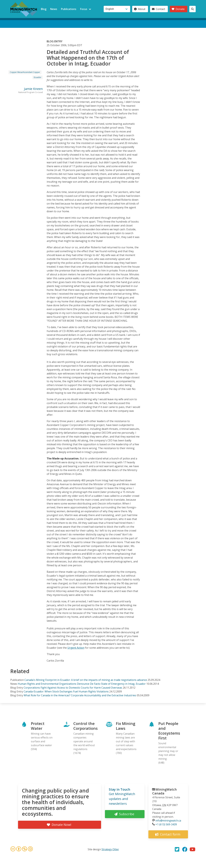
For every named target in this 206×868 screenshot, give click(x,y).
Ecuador (38, 77)
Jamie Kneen (33, 89)
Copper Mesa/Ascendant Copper (25, 72)
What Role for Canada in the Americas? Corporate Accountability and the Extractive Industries (80, 695)
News (54, 9)
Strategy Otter (110, 849)
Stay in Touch (119, 789)
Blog (44, 9)
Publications (69, 9)
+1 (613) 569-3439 (166, 824)
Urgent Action (76, 648)
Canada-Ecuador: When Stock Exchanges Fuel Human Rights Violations (66, 691)
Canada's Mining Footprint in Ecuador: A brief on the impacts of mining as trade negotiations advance (86, 680)
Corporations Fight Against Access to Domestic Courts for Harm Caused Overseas (73, 688)
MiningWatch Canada (164, 791)
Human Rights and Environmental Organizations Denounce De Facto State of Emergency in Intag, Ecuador (82, 684)
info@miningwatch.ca (168, 821)
